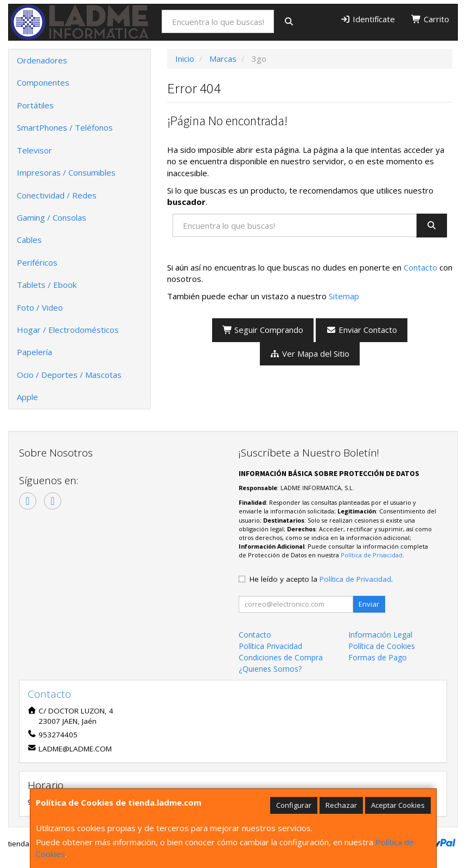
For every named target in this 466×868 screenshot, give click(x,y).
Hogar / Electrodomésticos (68, 330)
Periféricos (37, 262)
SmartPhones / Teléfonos (65, 127)
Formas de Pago (378, 657)
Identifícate (368, 19)
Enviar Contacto (362, 330)
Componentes (43, 82)
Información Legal (380, 635)
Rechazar (341, 805)
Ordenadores (42, 60)
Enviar (369, 604)
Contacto (420, 267)
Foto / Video (40, 307)
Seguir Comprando (263, 330)
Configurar (294, 805)
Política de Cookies (382, 646)
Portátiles (35, 105)
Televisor (34, 150)
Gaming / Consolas (52, 217)
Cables (29, 240)
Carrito (430, 19)
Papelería (34, 352)
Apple (27, 397)
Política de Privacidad (372, 555)
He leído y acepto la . (321, 579)
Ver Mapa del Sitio (310, 353)
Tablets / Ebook (47, 285)
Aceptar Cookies (398, 805)
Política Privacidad (270, 646)
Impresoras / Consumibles (66, 172)
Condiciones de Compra (281, 657)
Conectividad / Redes (57, 195)
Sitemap (344, 296)
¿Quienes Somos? (270, 669)
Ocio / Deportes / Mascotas (69, 375)
